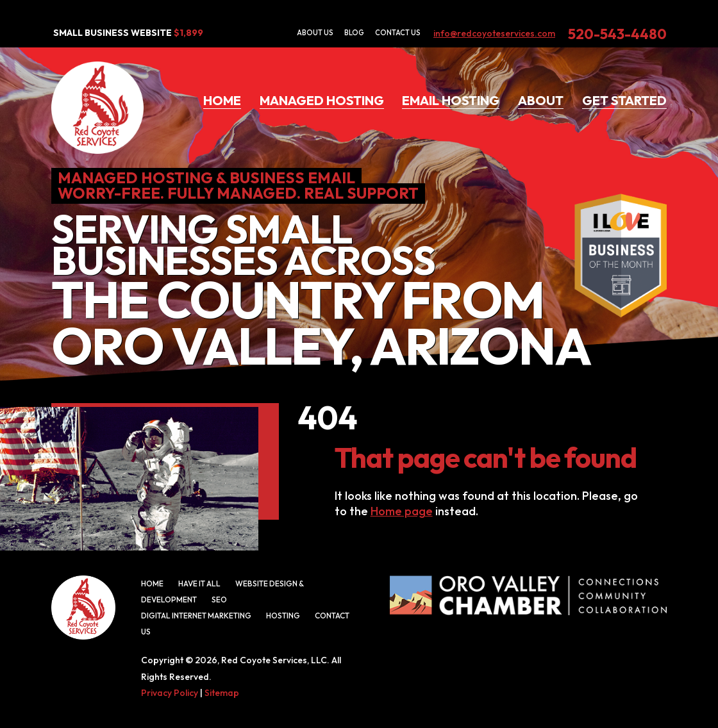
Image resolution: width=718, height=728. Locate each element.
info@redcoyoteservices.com (494, 33)
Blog (354, 33)
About (541, 100)
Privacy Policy (170, 693)
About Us (315, 33)
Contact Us (398, 33)
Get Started (624, 100)
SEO (219, 600)
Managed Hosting (322, 100)
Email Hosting (451, 100)
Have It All (199, 583)
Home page (402, 511)
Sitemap (222, 693)
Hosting (283, 616)
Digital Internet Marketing (196, 616)
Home (222, 100)
